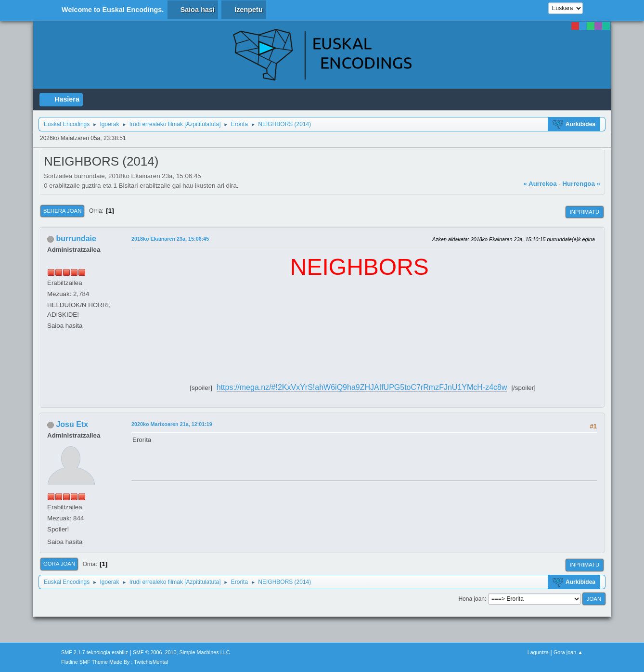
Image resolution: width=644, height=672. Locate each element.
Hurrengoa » (581, 184)
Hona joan (471, 599)
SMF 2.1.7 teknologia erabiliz (95, 652)
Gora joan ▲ (568, 652)
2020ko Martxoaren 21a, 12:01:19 (172, 424)
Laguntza (538, 652)
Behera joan (62, 211)
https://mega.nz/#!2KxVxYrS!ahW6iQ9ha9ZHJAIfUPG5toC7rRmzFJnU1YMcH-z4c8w (362, 387)
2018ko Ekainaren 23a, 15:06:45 (170, 239)
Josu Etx (72, 424)
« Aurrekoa (540, 184)
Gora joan (59, 564)
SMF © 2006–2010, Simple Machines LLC (181, 652)
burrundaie (76, 239)
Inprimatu (585, 212)
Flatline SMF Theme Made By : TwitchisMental (115, 662)
